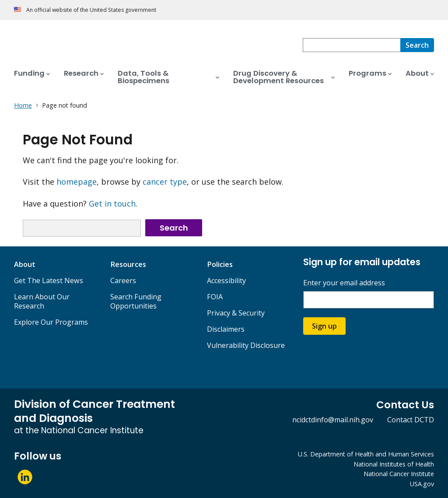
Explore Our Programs (51, 322)
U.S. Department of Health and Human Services (366, 454)
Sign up (324, 326)
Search (174, 228)
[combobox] (352, 45)
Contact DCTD (411, 420)
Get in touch (112, 203)
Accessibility (226, 281)
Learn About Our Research (42, 301)
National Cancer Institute (399, 474)
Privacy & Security (236, 313)
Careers (123, 281)
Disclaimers (226, 329)
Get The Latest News (49, 281)
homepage (77, 182)
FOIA (215, 297)
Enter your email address (344, 283)
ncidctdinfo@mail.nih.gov (333, 420)
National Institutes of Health (394, 464)
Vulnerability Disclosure (246, 345)
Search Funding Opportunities (136, 301)
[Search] (417, 45)
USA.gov (422, 484)
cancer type (165, 182)
